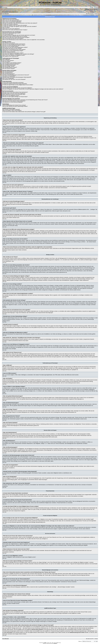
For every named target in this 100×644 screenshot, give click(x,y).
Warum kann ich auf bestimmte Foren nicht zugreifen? (14, 50)
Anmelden (5, 7)
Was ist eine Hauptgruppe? (8, 78)
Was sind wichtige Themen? (8, 66)
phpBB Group (36, 612)
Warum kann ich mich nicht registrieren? (11, 29)
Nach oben (4, 124)
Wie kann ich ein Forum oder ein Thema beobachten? (14, 101)
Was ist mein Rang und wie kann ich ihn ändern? (13, 39)
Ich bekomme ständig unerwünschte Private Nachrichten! (15, 84)
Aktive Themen (15, 12)
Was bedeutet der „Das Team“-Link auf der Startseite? (14, 79)
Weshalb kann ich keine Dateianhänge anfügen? (13, 51)
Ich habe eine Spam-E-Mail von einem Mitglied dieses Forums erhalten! (18, 85)
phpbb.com (70, 619)
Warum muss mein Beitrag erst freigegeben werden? (14, 55)
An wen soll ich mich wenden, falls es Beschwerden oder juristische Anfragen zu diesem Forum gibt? (24, 112)
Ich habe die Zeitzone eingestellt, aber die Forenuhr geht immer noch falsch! (19, 35)
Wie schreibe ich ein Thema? (9, 43)
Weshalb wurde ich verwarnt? (9, 52)
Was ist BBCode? (6, 59)
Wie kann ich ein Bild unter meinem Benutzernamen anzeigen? (16, 37)
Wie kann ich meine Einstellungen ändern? (12, 33)
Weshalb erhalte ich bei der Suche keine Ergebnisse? (14, 93)
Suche (96, 7)
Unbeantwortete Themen (7, 12)
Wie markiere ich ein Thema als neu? (10, 56)
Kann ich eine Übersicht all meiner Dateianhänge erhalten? (15, 106)
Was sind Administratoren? (8, 72)
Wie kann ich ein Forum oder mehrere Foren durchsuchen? (15, 92)
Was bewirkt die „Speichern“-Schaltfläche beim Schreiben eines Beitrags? (18, 54)
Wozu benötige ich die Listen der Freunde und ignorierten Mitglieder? (17, 88)
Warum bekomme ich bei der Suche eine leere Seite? (14, 94)
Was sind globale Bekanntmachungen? (11, 64)
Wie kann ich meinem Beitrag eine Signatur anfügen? (14, 45)
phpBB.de (74, 613)
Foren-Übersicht (6, 14)
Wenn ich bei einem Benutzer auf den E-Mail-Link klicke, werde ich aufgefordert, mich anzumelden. (24, 40)
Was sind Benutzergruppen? (9, 74)
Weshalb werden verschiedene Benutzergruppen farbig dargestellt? (17, 77)
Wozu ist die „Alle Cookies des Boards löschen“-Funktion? (15, 30)
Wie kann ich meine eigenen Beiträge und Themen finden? (15, 97)
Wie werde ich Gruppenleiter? (9, 76)
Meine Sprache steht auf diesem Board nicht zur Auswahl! (15, 36)
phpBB (45, 643)
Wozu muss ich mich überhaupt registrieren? (12, 21)
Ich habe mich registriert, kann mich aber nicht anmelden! (15, 25)
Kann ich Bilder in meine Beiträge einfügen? (12, 63)
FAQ (92, 7)
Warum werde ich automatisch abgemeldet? (12, 22)
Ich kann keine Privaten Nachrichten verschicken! (13, 83)
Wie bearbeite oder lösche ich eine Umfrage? (12, 48)
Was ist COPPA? (6, 28)
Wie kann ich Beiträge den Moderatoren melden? (13, 53)
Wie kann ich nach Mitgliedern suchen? (11, 96)
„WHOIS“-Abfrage (11, 628)
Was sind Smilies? (6, 62)
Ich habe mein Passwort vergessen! (10, 24)
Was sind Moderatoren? (8, 73)
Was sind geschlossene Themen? (10, 67)
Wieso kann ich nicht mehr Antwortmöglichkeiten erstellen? (15, 47)
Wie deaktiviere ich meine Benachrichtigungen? (13, 102)
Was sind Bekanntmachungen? (9, 65)
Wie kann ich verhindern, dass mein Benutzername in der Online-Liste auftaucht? (20, 23)
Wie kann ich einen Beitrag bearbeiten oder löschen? (14, 44)
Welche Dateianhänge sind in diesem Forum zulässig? (14, 105)
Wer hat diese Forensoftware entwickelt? (11, 109)
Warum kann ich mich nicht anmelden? (11, 20)
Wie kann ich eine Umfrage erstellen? (10, 46)
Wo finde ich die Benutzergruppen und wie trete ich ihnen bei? (16, 75)
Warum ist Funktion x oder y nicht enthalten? (12, 111)
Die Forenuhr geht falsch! (8, 34)
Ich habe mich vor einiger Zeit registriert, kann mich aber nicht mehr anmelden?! (20, 26)
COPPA (79, 158)
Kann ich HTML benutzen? (8, 61)
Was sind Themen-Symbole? (9, 68)
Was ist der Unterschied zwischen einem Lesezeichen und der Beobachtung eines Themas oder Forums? (25, 100)
